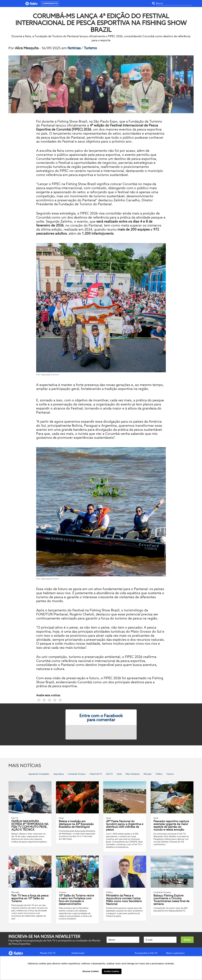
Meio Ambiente (133, 774)
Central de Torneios (77, 774)
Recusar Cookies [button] (91, 971)
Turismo (90, 48)
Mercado (148, 774)
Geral (119, 774)
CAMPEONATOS (50, 3)
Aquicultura (59, 774)
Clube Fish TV (96, 774)
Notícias (74, 48)
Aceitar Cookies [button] (112, 971)
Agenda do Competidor (39, 774)
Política (159, 774)
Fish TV (109, 774)
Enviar (187, 940)
